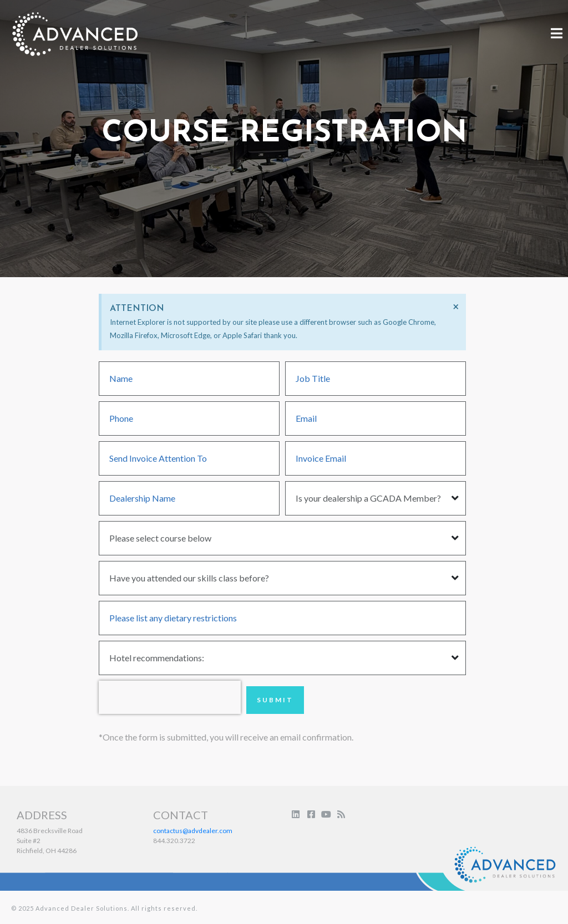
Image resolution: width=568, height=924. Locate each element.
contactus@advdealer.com (193, 831)
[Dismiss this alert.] (456, 307)
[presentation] (170, 697)
